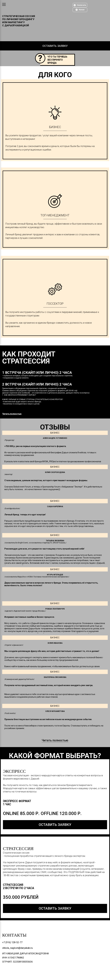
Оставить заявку (55, 46)
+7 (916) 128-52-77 (12, 942)
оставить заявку (55, 825)
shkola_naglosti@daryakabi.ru (17, 948)
